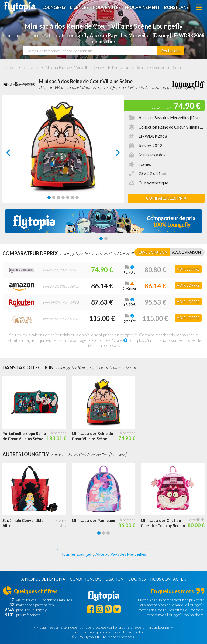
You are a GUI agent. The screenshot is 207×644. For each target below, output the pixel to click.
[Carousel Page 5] (68, 197)
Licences (79, 7)
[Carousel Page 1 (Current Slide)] (49, 197)
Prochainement (142, 7)
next (112, 154)
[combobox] (90, 51)
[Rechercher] (171, 51)
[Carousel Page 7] (77, 197)
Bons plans (176, 7)
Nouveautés (107, 7)
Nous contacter (168, 579)
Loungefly (54, 7)
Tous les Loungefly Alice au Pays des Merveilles (104, 554)
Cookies (137, 579)
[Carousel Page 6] (73, 197)
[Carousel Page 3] (58, 197)
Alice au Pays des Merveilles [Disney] (75, 67)
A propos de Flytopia (43, 579)
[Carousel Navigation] (63, 153)
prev (15, 154)
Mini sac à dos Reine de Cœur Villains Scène (147, 67)
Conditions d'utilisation (97, 579)
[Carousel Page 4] (63, 197)
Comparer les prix (166, 198)
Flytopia (20, 7)
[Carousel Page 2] (54, 197)
